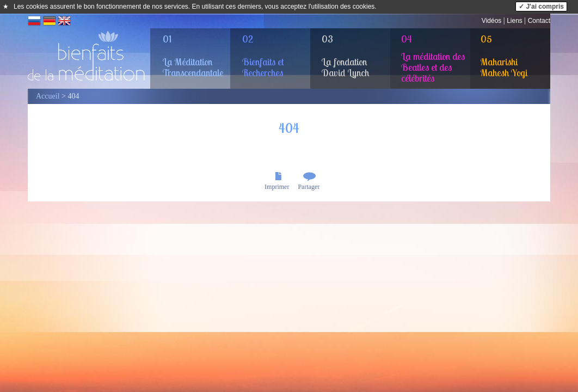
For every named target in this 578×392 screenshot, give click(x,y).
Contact (539, 21)
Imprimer (277, 187)
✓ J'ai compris (541, 7)
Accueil (48, 96)
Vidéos (491, 21)
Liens (515, 21)
